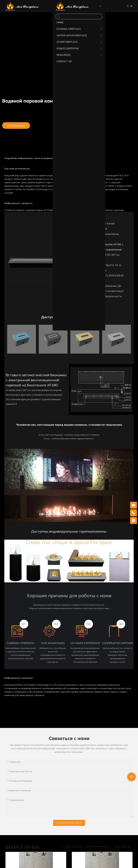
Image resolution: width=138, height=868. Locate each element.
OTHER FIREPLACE (122, 847)
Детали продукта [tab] (69, 147)
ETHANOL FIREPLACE (73, 847)
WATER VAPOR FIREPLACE (98, 847)
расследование (16, 126)
